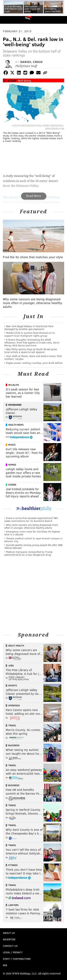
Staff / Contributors (17, 959)
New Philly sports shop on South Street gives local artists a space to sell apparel (31, 351)
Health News (16, 425)
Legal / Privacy (13, 952)
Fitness (13, 865)
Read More (34, 196)
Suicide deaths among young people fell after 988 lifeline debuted (33, 546)
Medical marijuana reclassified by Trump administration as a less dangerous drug (28, 553)
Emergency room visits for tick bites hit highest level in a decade (32, 533)
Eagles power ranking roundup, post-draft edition (34, 363)
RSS (5, 965)
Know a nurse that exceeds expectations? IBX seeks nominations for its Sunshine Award (31, 519)
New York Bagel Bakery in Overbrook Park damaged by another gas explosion (29, 328)
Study (12, 80)
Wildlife (14, 385)
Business (14, 745)
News (28, 18)
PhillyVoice (9, 20)
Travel (12, 725)
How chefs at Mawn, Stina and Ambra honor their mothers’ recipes (33, 357)
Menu (61, 20)
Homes (12, 465)
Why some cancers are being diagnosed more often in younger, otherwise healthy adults (31, 526)
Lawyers (13, 905)
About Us (9, 933)
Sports (13, 685)
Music (12, 445)
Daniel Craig (32, 62)
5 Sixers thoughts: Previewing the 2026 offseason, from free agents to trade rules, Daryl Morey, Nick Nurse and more (32, 342)
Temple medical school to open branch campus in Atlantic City (33, 540)
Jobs (11, 666)
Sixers (12, 485)
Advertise (9, 939)
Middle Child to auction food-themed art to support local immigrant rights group (30, 334)
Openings (14, 705)
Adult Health (16, 646)
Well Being (24, 80)
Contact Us (10, 946)
